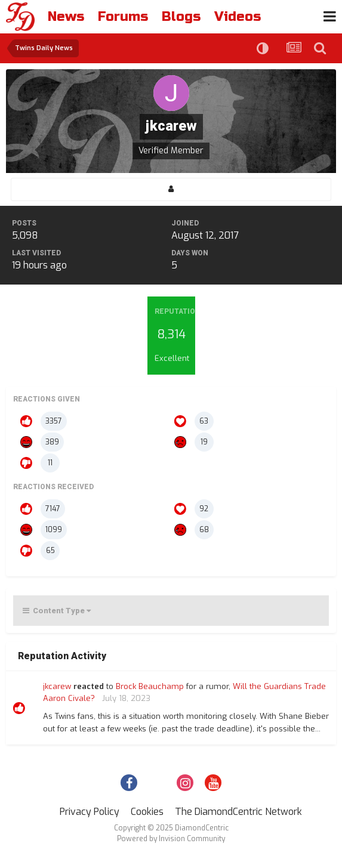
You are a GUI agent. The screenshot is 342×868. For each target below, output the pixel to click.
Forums (123, 17)
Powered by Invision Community (171, 839)
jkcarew (57, 686)
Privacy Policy (90, 812)
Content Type (57, 611)
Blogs (181, 17)
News (66, 17)
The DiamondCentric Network (238, 812)
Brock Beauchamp (150, 686)
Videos (238, 17)
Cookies (147, 812)
